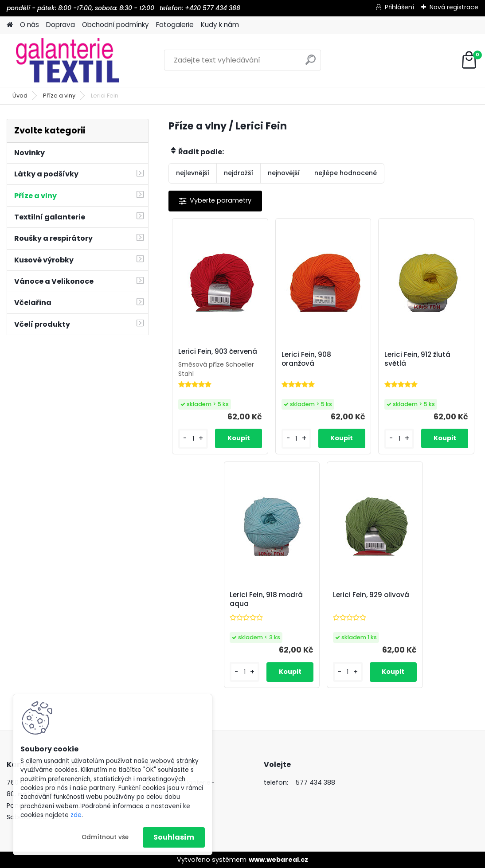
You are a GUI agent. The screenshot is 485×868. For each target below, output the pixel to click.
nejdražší (239, 173)
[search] (311, 63)
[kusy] (193, 439)
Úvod (20, 96)
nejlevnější (193, 173)
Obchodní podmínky (115, 25)
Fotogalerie (175, 25)
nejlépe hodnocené (346, 173)
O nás (29, 25)
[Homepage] (10, 25)
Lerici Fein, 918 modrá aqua (266, 599)
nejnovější (284, 173)
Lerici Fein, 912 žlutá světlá (417, 359)
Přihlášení (399, 7)
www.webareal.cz (278, 860)
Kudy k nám (220, 25)
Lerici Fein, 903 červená (218, 352)
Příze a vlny (59, 96)
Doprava (61, 25)
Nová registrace (454, 7)
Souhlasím (174, 837)
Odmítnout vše (105, 837)
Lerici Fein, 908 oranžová (306, 359)
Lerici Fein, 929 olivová (371, 595)
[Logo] (68, 60)
